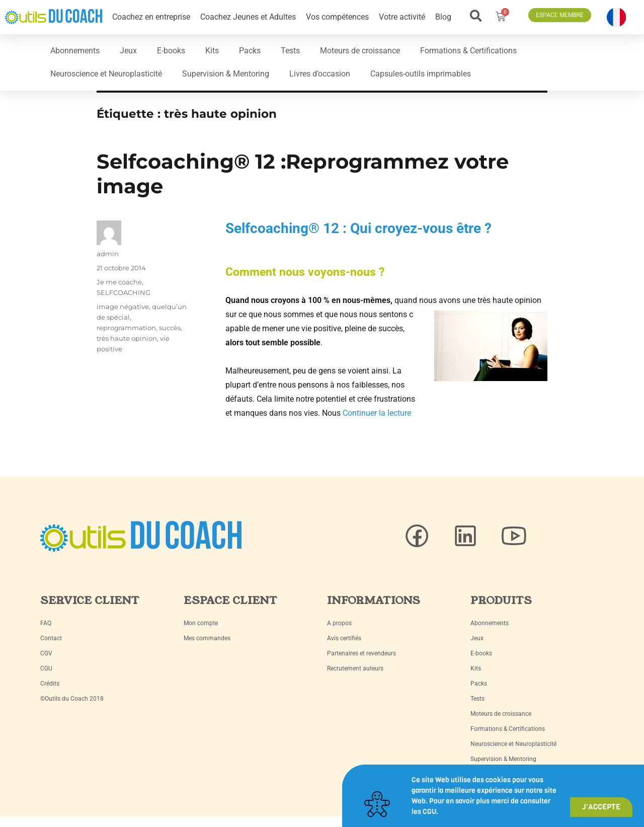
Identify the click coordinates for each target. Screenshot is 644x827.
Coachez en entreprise (151, 17)
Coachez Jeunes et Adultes (248, 17)
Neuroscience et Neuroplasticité (106, 74)
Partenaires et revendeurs (361, 653)
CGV (46, 653)
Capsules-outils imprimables (421, 74)
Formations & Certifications (468, 51)
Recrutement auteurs (355, 668)
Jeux (128, 51)
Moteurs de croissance (360, 51)
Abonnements (75, 51)
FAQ (46, 623)
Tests (290, 51)
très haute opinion (127, 338)
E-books (171, 51)
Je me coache (119, 282)
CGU (46, 668)
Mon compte (201, 623)
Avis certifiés (344, 638)
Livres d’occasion (320, 74)
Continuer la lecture (377, 413)
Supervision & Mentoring (226, 74)
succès (170, 328)
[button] (476, 16)
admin (108, 254)
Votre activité (402, 17)
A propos (339, 623)
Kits (212, 51)
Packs (250, 51)
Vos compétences (337, 17)
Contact (51, 638)
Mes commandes (207, 638)
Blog (443, 17)
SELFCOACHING (124, 292)
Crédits (50, 684)
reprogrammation (126, 328)
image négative (123, 307)
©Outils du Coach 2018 (72, 699)
